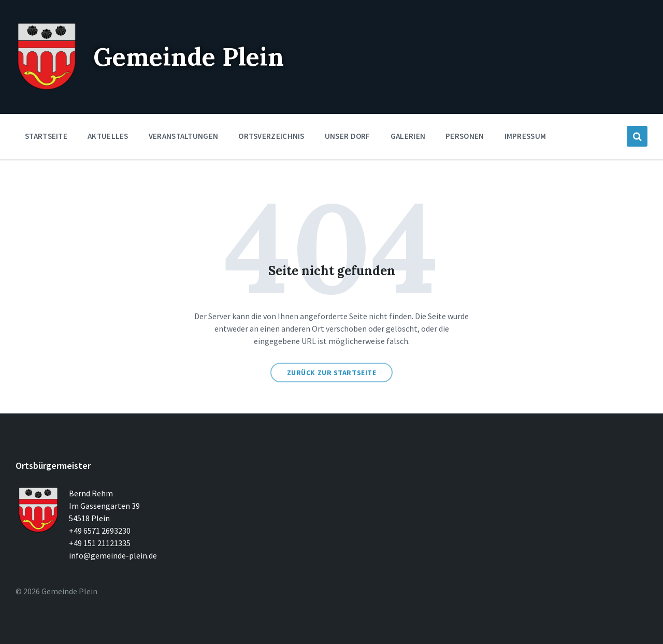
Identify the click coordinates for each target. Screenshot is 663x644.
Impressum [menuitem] (525, 136)
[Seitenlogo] (47, 88)
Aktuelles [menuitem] (108, 136)
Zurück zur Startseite (332, 373)
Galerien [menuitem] (408, 136)
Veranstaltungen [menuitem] (184, 136)
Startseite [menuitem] (46, 136)
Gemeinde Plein (189, 57)
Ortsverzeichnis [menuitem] (271, 136)
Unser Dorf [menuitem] (348, 136)
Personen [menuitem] (465, 136)
